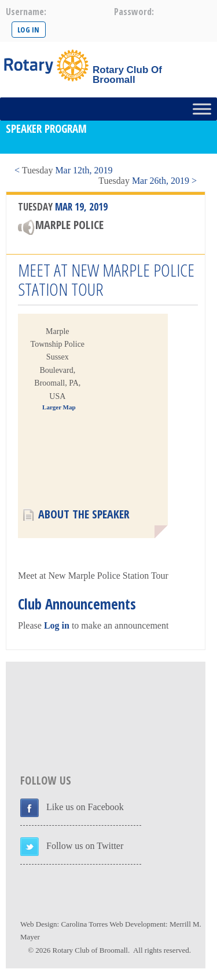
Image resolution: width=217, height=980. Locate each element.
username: (26, 12)
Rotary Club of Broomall (90, 950)
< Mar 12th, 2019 (63, 170)
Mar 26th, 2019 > (148, 181)
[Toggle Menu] (202, 109)
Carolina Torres (84, 924)
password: (134, 12)
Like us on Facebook (85, 807)
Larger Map (59, 407)
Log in (57, 625)
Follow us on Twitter (85, 846)
